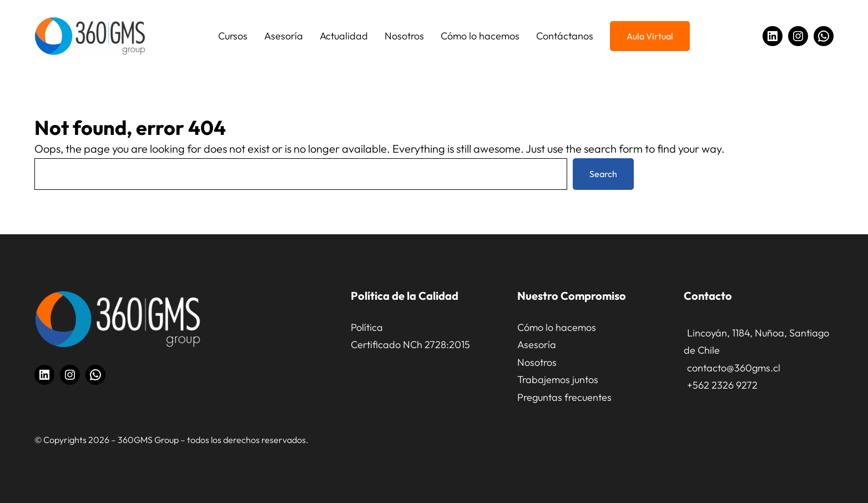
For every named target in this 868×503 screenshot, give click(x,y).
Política (367, 327)
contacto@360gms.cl (734, 368)
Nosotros (537, 362)
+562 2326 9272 (722, 385)
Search (603, 174)
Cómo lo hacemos (557, 327)
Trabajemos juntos (558, 379)
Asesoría (537, 344)
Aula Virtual (650, 36)
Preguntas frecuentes (564, 397)
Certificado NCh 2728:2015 (410, 344)
